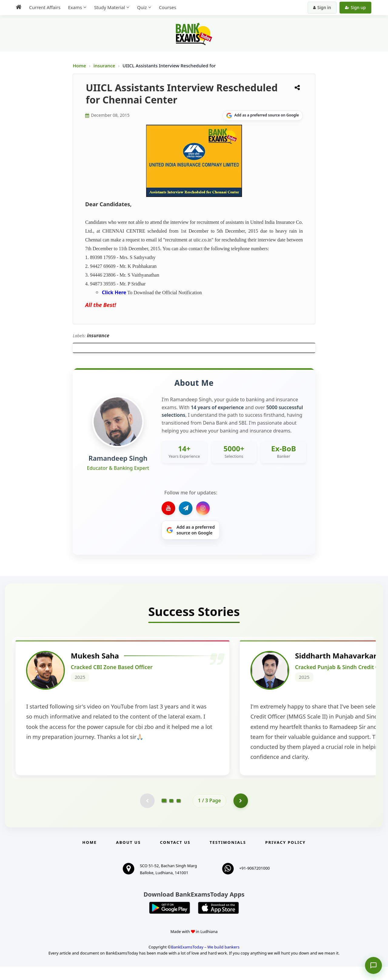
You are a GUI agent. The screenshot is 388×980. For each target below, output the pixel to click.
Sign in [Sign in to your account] (322, 7)
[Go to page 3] (179, 814)
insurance (105, 66)
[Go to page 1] (164, 814)
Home (79, 66)
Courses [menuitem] (167, 7)
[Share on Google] (263, 116)
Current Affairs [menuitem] (45, 7)
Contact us (175, 856)
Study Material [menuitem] (109, 7)
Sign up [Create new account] (355, 7)
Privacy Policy (285, 856)
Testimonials (228, 856)
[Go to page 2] (171, 814)
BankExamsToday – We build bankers (205, 960)
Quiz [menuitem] (142, 7)
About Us (129, 856)
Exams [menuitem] (75, 7)
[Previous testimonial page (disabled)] (147, 814)
